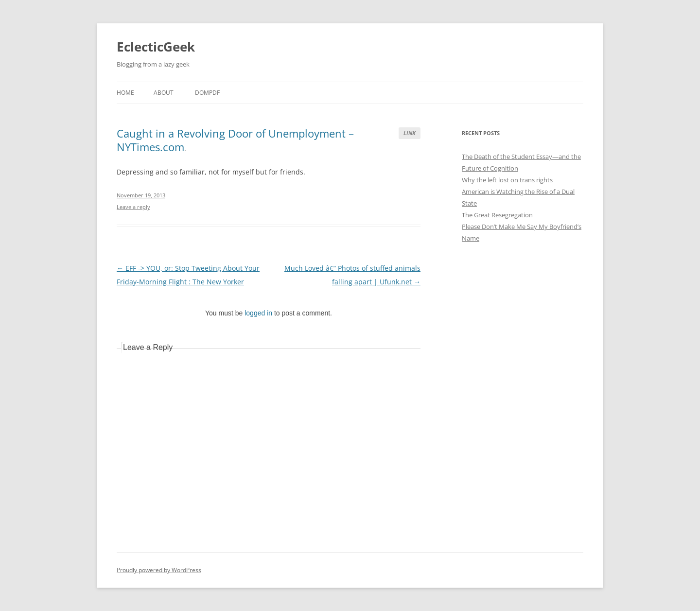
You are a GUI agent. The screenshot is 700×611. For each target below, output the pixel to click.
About (164, 93)
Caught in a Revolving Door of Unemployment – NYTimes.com (235, 140)
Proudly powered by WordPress (159, 570)
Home (125, 93)
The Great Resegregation (497, 215)
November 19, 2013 (141, 195)
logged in (258, 313)
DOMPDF (207, 93)
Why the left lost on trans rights (507, 180)
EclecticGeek (156, 47)
